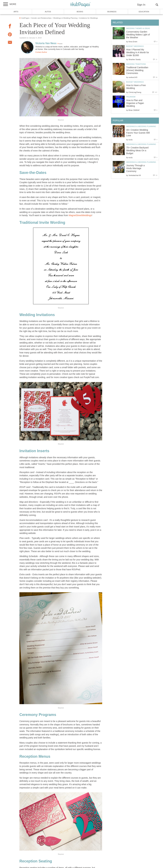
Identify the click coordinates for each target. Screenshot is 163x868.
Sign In (141, 5)
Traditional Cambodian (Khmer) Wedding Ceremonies (137, 70)
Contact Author (41, 52)
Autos (48, 12)
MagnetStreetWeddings (80, 215)
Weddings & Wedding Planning (141, 126)
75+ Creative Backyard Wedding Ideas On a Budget (137, 151)
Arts (16, 12)
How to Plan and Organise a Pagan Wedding (135, 103)
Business (112, 12)
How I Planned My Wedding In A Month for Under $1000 (138, 53)
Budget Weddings (135, 46)
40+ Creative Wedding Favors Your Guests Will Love (138, 133)
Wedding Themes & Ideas (138, 28)
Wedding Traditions (136, 64)
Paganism (131, 97)
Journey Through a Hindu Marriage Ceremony (135, 168)
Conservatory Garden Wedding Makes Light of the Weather (138, 35)
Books (80, 12)
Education (144, 12)
